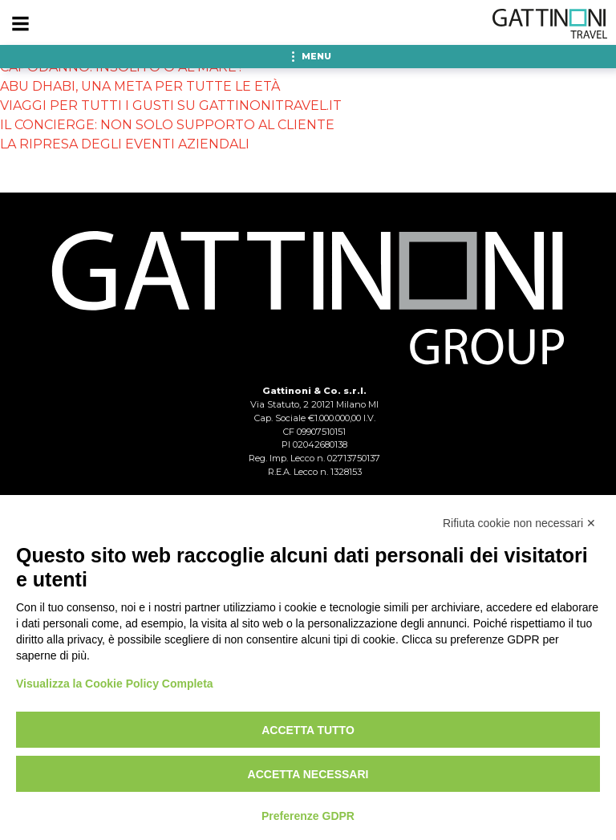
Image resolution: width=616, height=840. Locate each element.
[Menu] (20, 24)
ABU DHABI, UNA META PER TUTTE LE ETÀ (140, 86)
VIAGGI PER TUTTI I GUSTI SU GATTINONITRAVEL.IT (171, 106)
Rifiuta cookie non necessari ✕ (519, 523)
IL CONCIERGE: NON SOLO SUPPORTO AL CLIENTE (167, 125)
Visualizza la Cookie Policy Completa (115, 684)
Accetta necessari (308, 774)
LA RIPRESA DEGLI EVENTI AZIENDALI (125, 144)
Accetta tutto (308, 730)
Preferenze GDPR (308, 816)
